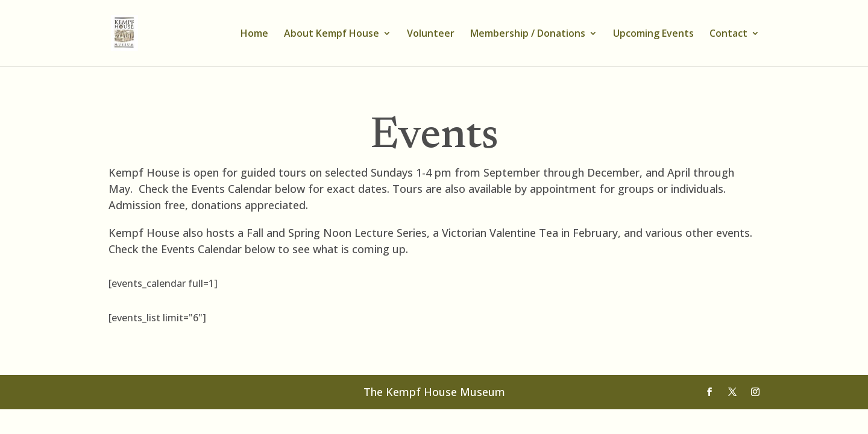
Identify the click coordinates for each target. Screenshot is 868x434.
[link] (132, 32)
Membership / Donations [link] (528, 34)
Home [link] (254, 34)
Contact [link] (728, 34)
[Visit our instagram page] (755, 392)
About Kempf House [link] (332, 34)
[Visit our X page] (732, 392)
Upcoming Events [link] (653, 34)
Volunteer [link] (431, 34)
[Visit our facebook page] (709, 392)
